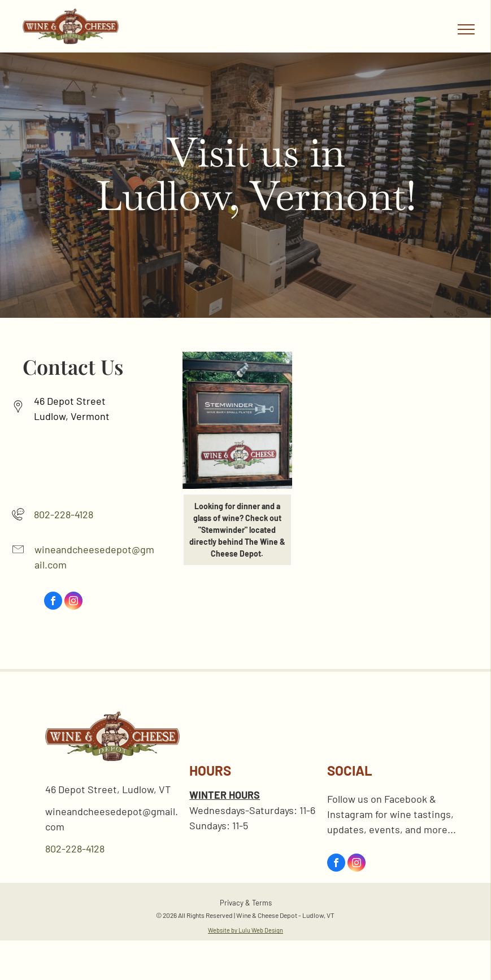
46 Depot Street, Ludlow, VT (108, 789)
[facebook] (53, 602)
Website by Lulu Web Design (246, 930)
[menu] (466, 29)
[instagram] (73, 602)
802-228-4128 (64, 514)
